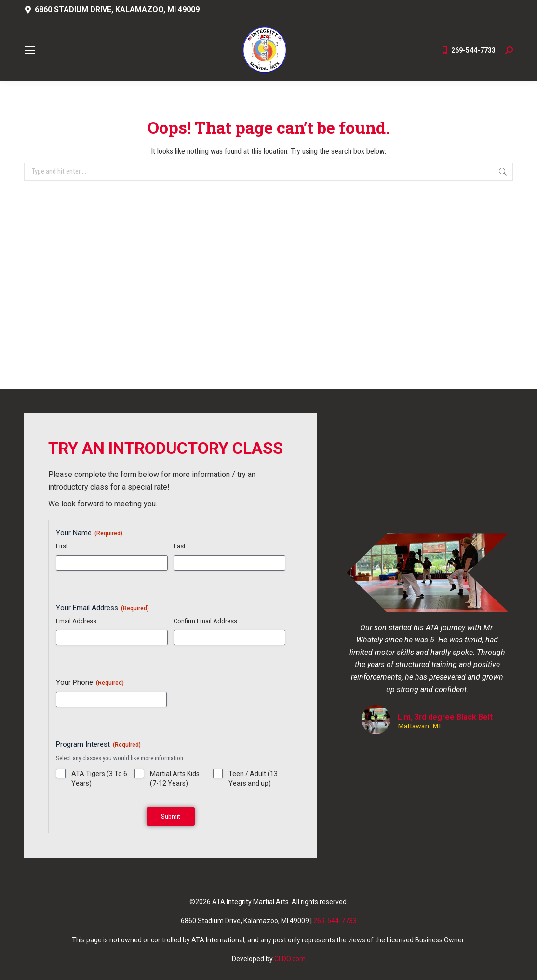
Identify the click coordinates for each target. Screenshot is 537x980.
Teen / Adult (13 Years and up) (253, 778)
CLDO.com (290, 959)
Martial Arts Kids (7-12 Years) (175, 778)
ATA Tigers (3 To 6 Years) (99, 778)
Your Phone (90, 683)
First (62, 546)
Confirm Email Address (205, 621)
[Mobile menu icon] (30, 50)
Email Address (76, 621)
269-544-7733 (468, 50)
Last (180, 546)
